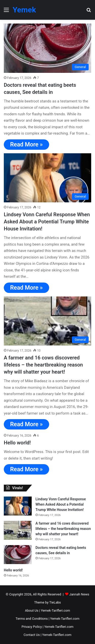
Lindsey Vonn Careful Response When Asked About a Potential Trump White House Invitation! (47, 222)
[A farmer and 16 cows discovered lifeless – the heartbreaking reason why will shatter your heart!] (48, 321)
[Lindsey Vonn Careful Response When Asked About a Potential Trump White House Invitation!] (48, 178)
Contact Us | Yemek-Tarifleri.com (48, 635)
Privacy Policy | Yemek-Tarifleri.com (48, 627)
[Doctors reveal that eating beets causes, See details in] (48, 48)
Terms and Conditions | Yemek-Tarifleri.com (48, 619)
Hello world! (17, 443)
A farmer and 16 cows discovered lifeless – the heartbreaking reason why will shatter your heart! (43, 365)
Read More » (26, 145)
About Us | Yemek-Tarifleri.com (48, 610)
